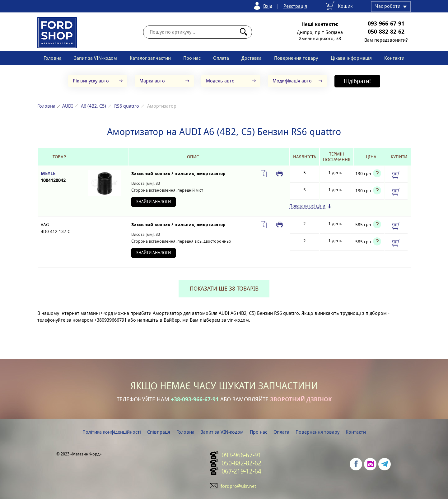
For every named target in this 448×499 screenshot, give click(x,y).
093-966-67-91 (386, 24)
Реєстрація (295, 6)
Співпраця (159, 432)
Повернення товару (296, 58)
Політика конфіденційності (112, 432)
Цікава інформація (351, 58)
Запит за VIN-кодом (96, 58)
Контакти (394, 58)
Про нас (192, 58)
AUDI (68, 106)
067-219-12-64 (241, 471)
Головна (53, 58)
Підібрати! (357, 81)
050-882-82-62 (386, 32)
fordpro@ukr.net (238, 486)
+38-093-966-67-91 (195, 399)
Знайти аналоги (154, 202)
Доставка (252, 58)
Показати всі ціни (307, 206)
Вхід (268, 6)
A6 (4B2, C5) (93, 106)
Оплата (221, 58)
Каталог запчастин (150, 58)
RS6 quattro (127, 106)
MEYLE (59, 177)
